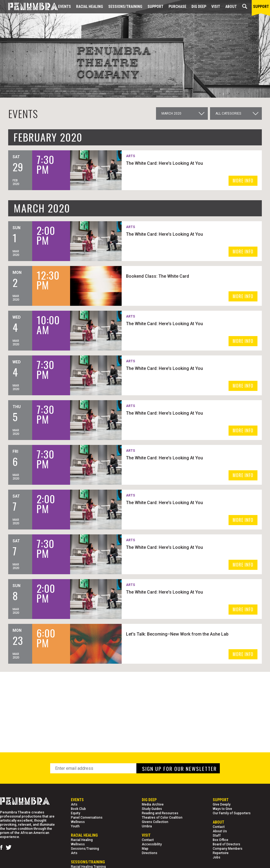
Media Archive (153, 804)
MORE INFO (243, 181)
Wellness (78, 822)
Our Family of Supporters (232, 813)
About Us (220, 831)
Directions (150, 853)
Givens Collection (155, 822)
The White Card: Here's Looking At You (164, 163)
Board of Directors (226, 844)
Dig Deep (199, 7)
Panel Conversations (87, 818)
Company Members (228, 849)
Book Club (78, 809)
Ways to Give (222, 809)
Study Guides (152, 809)
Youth (75, 826)
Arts (74, 804)
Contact (148, 840)
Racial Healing (90, 7)
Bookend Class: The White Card (157, 276)
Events (64, 7)
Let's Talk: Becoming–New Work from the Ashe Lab (177, 634)
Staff (217, 836)
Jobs (217, 857)
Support (155, 7)
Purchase (177, 7)
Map (145, 849)
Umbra (147, 826)
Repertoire (221, 853)
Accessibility (152, 844)
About (231, 7)
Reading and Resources (160, 813)
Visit (216, 7)
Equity (76, 813)
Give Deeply (222, 804)
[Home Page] (29, 7)
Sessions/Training (125, 7)
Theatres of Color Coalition (162, 818)
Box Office (220, 840)
